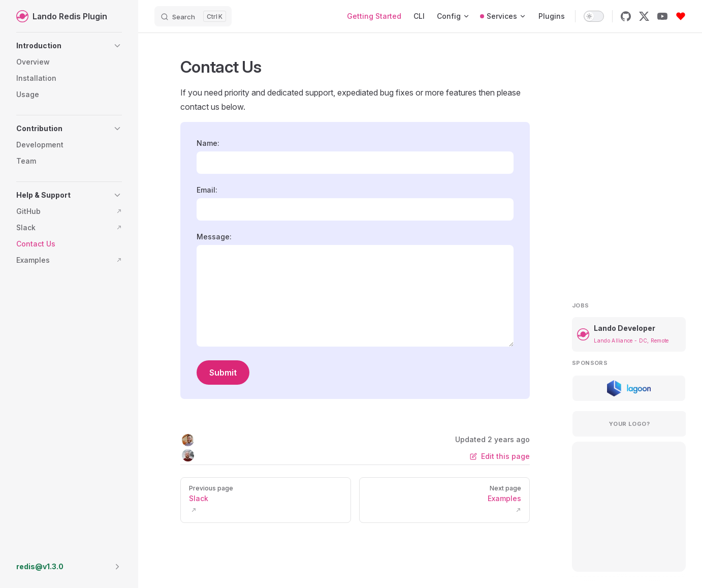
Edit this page (500, 456)
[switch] (594, 16)
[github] (626, 16)
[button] (69, 46)
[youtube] (662, 16)
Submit (223, 373)
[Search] (193, 16)
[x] (644, 16)
